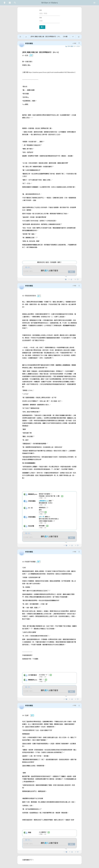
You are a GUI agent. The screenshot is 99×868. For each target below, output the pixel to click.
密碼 (41, 18)
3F (38, 562)
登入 (42, 27)
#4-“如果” (26, 716)
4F (31, 716)
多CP (79, 46)
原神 (69, 46)
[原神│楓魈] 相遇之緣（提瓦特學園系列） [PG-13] (40, 52)
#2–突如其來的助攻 (29, 296)
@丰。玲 (42, 517)
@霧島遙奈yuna (44, 501)
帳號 (41, 10)
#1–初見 (25, 56)
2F (38, 296)
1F (30, 56)
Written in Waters (49, 3)
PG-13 (75, 46)
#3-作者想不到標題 (29, 562)
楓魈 (72, 46)
